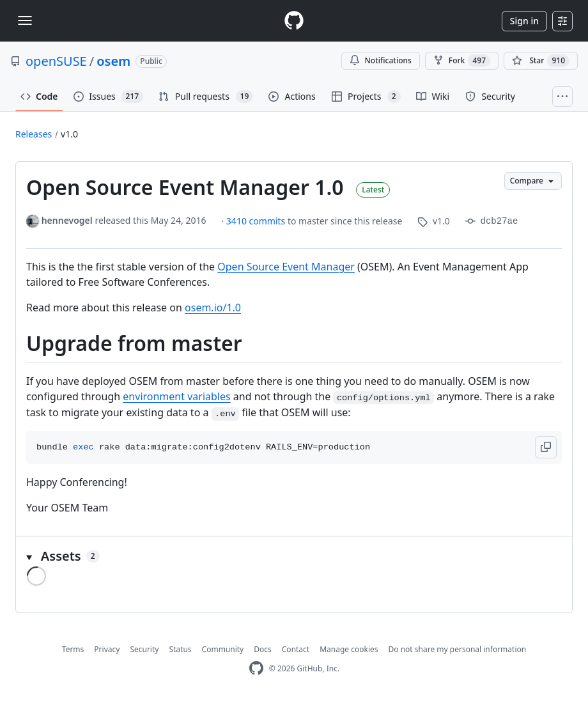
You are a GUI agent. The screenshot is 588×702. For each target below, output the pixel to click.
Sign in (524, 21)
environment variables (176, 396)
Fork (462, 61)
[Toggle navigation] (25, 20)
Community (223, 649)
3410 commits (257, 221)
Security (144, 649)
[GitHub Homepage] (256, 668)
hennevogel (67, 220)
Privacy (107, 649)
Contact (296, 649)
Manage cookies (349, 649)
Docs (263, 649)
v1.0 (69, 134)
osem (113, 61)
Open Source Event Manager (286, 267)
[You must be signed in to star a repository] (541, 61)
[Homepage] (294, 21)
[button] (546, 447)
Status (180, 649)
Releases (34, 134)
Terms (73, 649)
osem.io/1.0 (213, 308)
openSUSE (56, 61)
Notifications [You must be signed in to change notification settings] (381, 60)
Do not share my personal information (458, 649)
